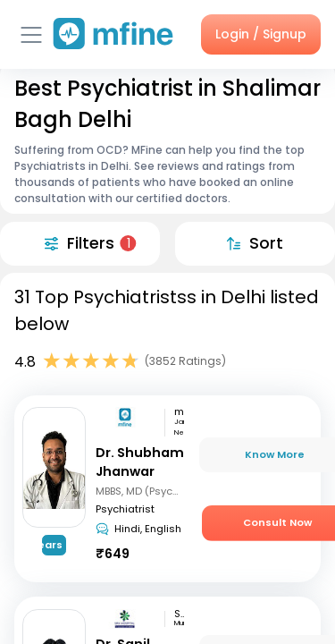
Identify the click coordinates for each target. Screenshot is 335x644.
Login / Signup (261, 34)
